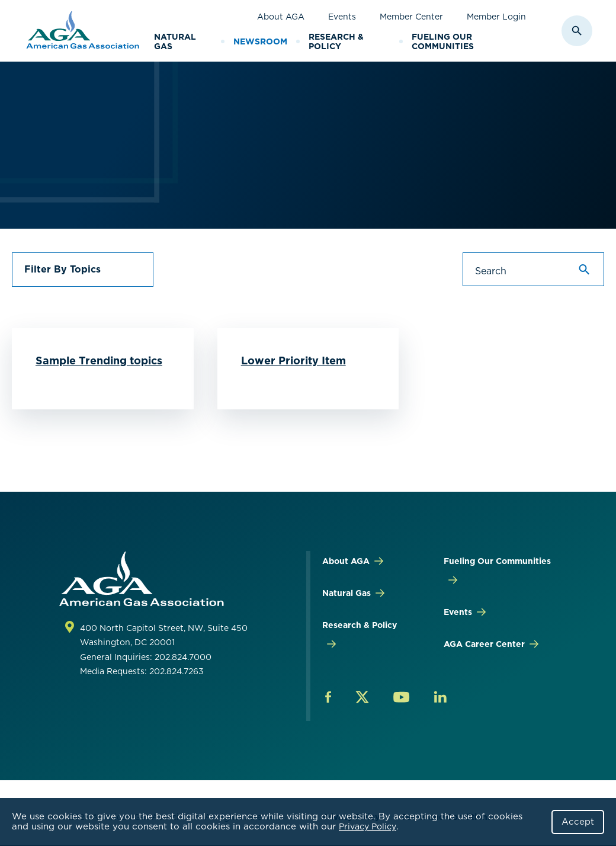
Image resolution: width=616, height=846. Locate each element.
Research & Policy (336, 42)
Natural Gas (175, 42)
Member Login (496, 17)
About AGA (281, 17)
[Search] (533, 270)
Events (342, 17)
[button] (83, 270)
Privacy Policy (368, 826)
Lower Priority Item (293, 360)
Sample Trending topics (99, 360)
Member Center (411, 17)
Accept (578, 822)
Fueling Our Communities (443, 42)
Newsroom (260, 41)
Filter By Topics (62, 269)
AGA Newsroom (126, 118)
